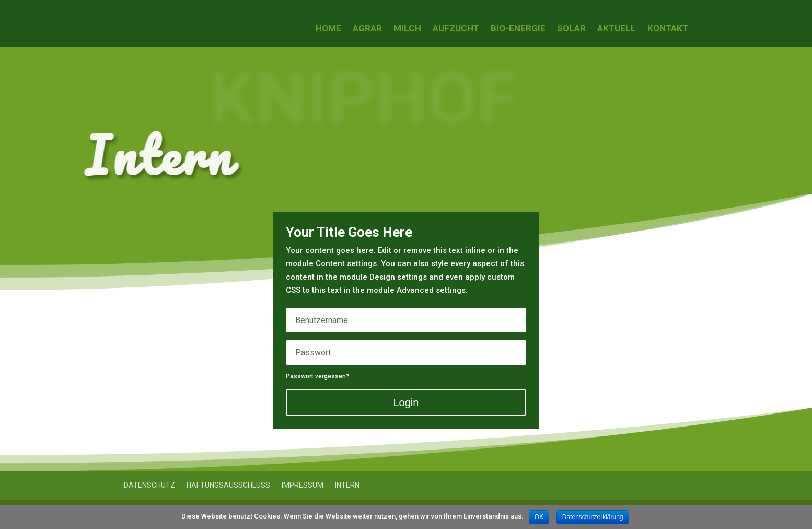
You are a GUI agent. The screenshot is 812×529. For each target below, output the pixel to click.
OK (539, 517)
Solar (571, 29)
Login (406, 402)
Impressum (303, 485)
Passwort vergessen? (317, 376)
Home (328, 29)
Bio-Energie (518, 29)
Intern (347, 485)
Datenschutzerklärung (593, 517)
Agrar (367, 29)
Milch (407, 29)
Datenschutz (149, 485)
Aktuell (617, 29)
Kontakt (668, 29)
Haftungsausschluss (228, 485)
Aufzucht (456, 29)
